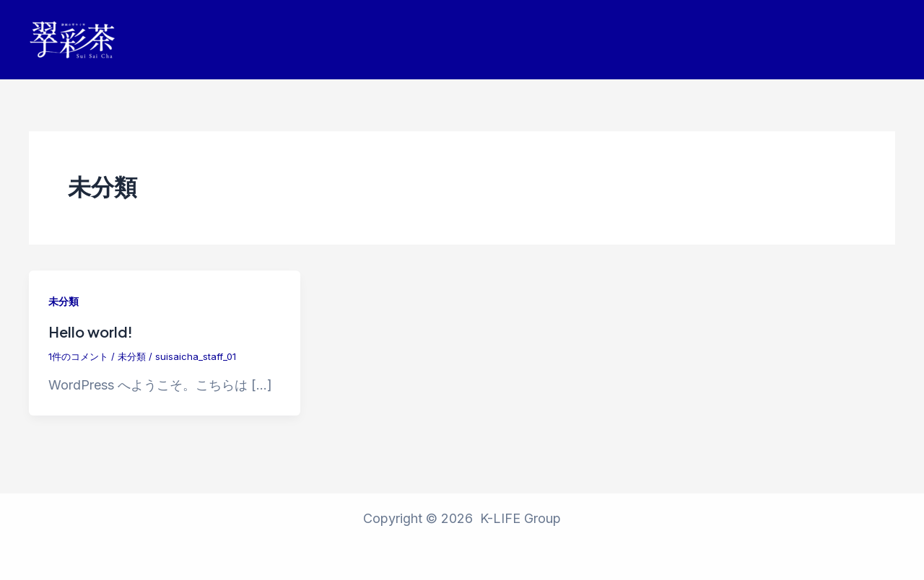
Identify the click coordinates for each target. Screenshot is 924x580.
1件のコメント (78, 356)
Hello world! (91, 331)
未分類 (64, 301)
